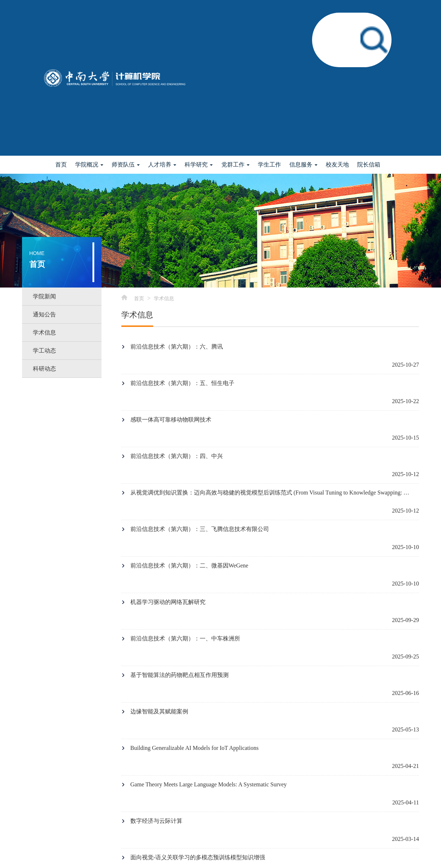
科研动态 (44, 369)
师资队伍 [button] (126, 165)
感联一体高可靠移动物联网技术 (171, 420)
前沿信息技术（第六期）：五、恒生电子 (182, 383)
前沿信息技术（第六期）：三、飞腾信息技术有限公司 (200, 529)
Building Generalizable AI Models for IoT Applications (194, 748)
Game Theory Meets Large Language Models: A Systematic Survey (209, 784)
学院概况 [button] (89, 165)
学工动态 (44, 351)
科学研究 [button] (199, 165)
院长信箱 (369, 165)
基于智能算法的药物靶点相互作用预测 (180, 675)
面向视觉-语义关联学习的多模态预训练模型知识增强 (198, 857)
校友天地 (337, 165)
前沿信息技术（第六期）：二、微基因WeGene (189, 565)
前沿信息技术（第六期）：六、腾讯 (177, 347)
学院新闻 (44, 296)
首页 (61, 165)
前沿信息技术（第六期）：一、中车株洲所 (185, 638)
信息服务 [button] (303, 165)
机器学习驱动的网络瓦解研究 (168, 602)
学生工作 (269, 165)
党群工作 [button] (235, 165)
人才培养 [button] (162, 165)
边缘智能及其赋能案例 (159, 711)
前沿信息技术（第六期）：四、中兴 (177, 456)
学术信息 (44, 332)
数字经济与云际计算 (156, 821)
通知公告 (44, 314)
